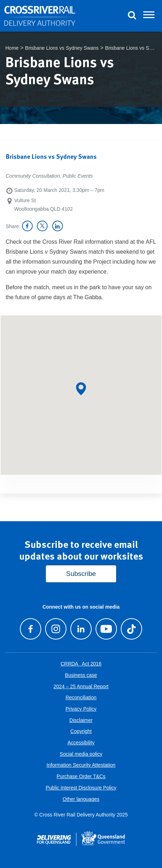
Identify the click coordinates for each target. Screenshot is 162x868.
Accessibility (81, 743)
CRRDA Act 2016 (81, 664)
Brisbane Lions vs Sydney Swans (62, 48)
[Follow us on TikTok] (132, 629)
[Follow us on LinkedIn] (81, 629)
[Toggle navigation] (149, 16)
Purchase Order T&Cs (81, 776)
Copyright (81, 731)
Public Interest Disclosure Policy (81, 788)
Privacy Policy (81, 709)
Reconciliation (81, 697)
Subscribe (81, 574)
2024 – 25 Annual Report (81, 686)
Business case (81, 675)
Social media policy (81, 754)
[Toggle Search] (132, 16)
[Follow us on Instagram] (56, 629)
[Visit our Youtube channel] (106, 629)
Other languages (81, 799)
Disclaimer (81, 720)
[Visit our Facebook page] (30, 629)
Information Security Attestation (81, 765)
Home (12, 48)
